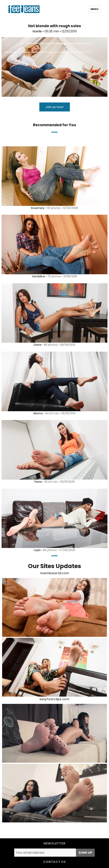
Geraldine (38, 276)
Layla (37, 550)
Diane (38, 345)
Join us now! (55, 107)
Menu (95, 9)
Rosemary (38, 208)
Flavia (38, 482)
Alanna (38, 413)
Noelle (37, 31)
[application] (54, 67)
